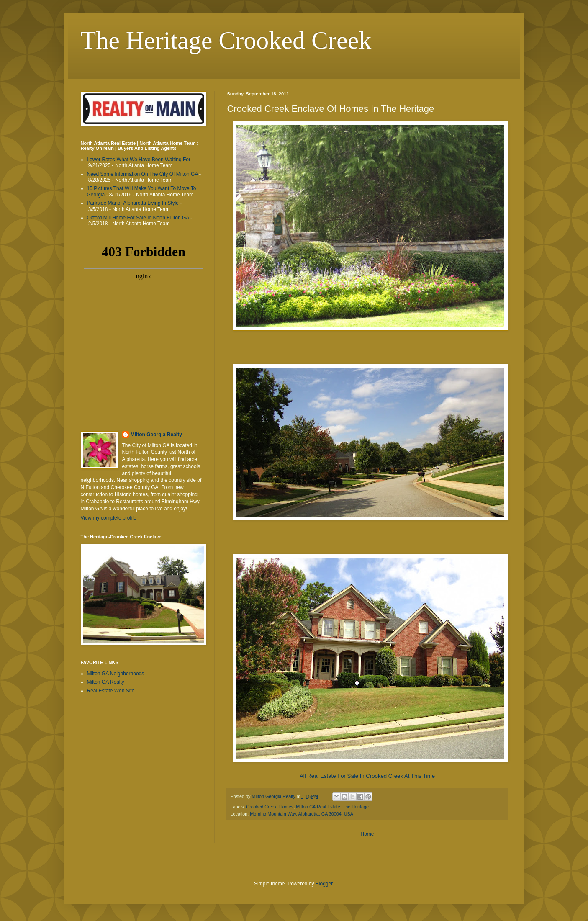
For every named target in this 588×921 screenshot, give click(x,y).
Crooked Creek (261, 807)
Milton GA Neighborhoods (116, 674)
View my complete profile (109, 518)
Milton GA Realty (106, 682)
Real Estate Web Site (111, 691)
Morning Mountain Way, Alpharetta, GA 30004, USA (302, 814)
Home (367, 834)
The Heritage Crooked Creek (226, 40)
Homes (286, 807)
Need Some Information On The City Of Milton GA (143, 174)
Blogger (324, 884)
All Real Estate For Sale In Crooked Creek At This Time (367, 776)
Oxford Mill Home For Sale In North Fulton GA (138, 218)
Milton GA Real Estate (318, 807)
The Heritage (356, 807)
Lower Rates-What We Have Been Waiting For (139, 160)
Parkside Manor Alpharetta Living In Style (133, 203)
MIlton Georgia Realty (156, 435)
